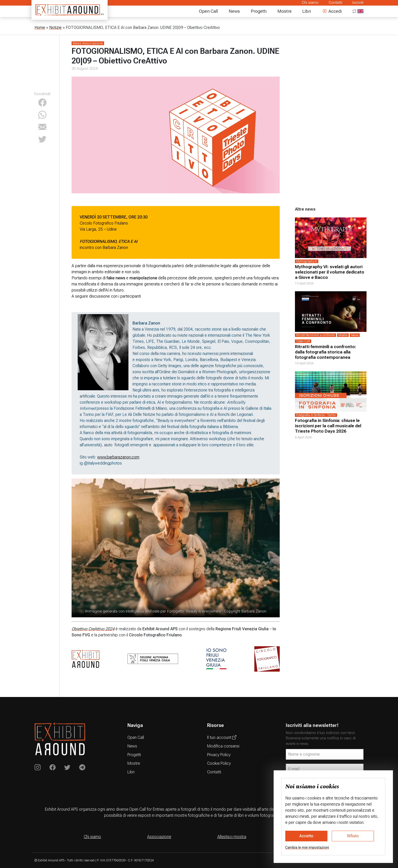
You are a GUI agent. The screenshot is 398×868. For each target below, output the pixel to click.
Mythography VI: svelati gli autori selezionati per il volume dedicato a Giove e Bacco (330, 272)
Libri (307, 11)
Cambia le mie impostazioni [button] (307, 847)
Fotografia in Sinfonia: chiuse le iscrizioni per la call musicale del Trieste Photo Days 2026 (328, 426)
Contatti (335, 3)
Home (40, 28)
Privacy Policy (219, 755)
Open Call (208, 11)
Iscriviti (358, 3)
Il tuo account (222, 737)
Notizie (55, 28)
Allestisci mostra (232, 837)
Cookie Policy (219, 763)
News (234, 11)
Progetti (259, 11)
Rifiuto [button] (353, 836)
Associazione (159, 837)
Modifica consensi (223, 746)
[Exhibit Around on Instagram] (38, 768)
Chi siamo (310, 3)
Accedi (332, 11)
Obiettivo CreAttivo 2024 (93, 629)
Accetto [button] (306, 836)
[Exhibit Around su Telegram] (82, 768)
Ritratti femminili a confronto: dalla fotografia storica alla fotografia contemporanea (326, 352)
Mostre (285, 11)
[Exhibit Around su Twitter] (67, 768)
